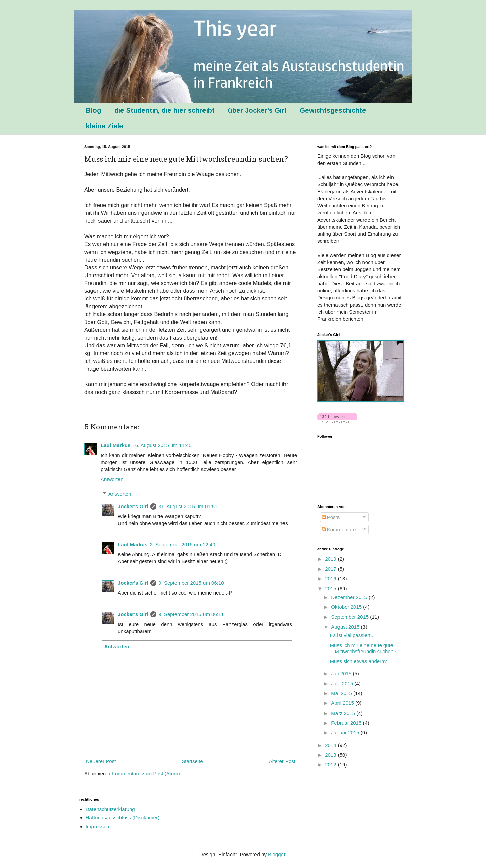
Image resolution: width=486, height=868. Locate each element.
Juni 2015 (343, 683)
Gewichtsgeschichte (333, 110)
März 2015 (344, 713)
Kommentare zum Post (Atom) (146, 773)
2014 (331, 745)
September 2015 (350, 617)
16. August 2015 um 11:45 (162, 445)
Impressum (98, 826)
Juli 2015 (342, 674)
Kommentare (339, 530)
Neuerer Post (101, 761)
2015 (331, 589)
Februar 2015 (347, 723)
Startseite (192, 761)
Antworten (112, 479)
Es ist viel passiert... (353, 635)
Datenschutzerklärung (110, 809)
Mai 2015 (342, 693)
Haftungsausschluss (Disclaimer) (123, 818)
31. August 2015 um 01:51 (188, 506)
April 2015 (343, 703)
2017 (331, 569)
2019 (331, 559)
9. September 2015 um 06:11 (191, 614)
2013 (331, 755)
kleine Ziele (105, 126)
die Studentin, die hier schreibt (165, 110)
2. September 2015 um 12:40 (182, 544)
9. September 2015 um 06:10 (191, 583)
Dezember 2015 (350, 597)
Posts (331, 517)
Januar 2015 (346, 733)
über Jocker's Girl (257, 110)
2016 (331, 578)
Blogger (277, 854)
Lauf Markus (115, 445)
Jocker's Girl (133, 506)
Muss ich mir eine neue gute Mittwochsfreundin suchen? (363, 648)
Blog (93, 110)
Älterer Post (282, 761)
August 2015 (346, 627)
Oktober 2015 (347, 607)
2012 (331, 765)
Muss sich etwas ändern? (359, 661)
